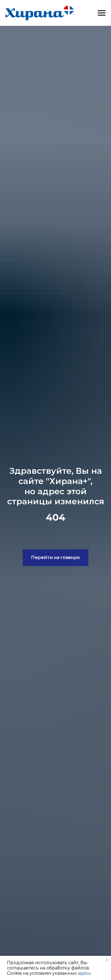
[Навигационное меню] (102, 13)
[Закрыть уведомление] (107, 960)
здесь (84, 973)
